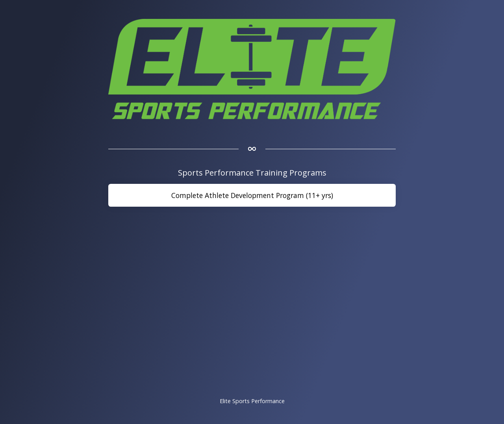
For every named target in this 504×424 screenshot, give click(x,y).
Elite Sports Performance (252, 401)
